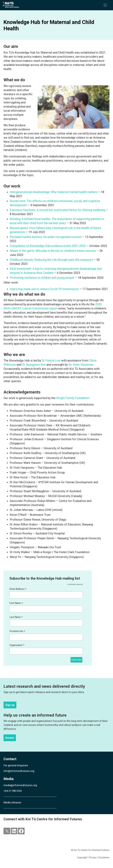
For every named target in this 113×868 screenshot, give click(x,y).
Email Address (18, 589)
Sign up (10, 705)
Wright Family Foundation (73, 398)
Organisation (17, 645)
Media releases (12, 802)
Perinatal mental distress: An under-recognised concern (46, 237)
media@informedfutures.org (20, 785)
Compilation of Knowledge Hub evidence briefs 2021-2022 (48, 246)
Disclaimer (104, 857)
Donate (10, 738)
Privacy (93, 857)
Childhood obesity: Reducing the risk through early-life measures (52, 260)
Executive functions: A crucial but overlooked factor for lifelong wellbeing (57, 210)
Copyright (82, 857)
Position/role (17, 631)
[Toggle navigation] (105, 5)
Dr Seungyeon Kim (34, 365)
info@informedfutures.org (19, 771)
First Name (16, 603)
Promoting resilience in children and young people (42, 278)
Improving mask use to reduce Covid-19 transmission (44, 289)
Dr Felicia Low (51, 361)
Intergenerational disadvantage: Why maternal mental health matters (54, 192)
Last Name (16, 617)
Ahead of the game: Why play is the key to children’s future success (53, 251)
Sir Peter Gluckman (81, 365)
